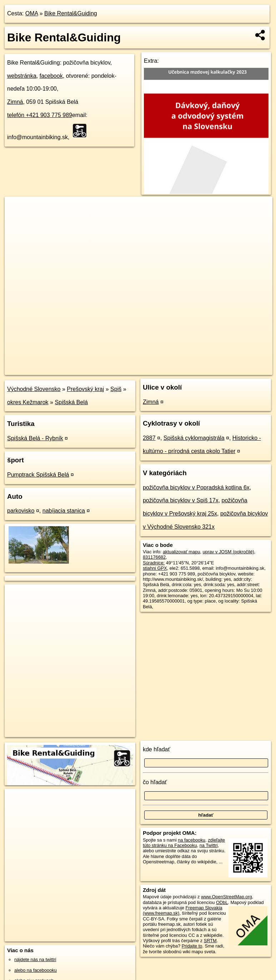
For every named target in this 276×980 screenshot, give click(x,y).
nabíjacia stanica (64, 511)
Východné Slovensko (34, 389)
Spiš (116, 389)
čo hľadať (155, 782)
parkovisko (21, 511)
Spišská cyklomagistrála (194, 438)
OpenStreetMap (151, 369)
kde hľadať (157, 749)
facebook (51, 76)
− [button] (17, 220)
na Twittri (209, 845)
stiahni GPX (155, 568)
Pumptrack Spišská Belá (38, 475)
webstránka (22, 76)
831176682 (154, 557)
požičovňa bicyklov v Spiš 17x (181, 500)
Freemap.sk (188, 369)
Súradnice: (154, 563)
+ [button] (17, 209)
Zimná (15, 102)
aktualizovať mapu (181, 552)
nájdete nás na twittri (35, 959)
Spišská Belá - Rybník (35, 438)
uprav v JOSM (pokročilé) (228, 552)
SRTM (210, 941)
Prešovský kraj (85, 389)
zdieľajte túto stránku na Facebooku (184, 843)
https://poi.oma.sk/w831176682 (241, 369)
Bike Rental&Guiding (71, 13)
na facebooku (192, 840)
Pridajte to (192, 946)
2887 (149, 438)
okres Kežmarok (28, 402)
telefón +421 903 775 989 (40, 115)
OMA (32, 13)
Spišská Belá (71, 402)
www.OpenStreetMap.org (227, 897)
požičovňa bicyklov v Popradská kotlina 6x (196, 488)
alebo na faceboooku (36, 970)
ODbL (222, 902)
